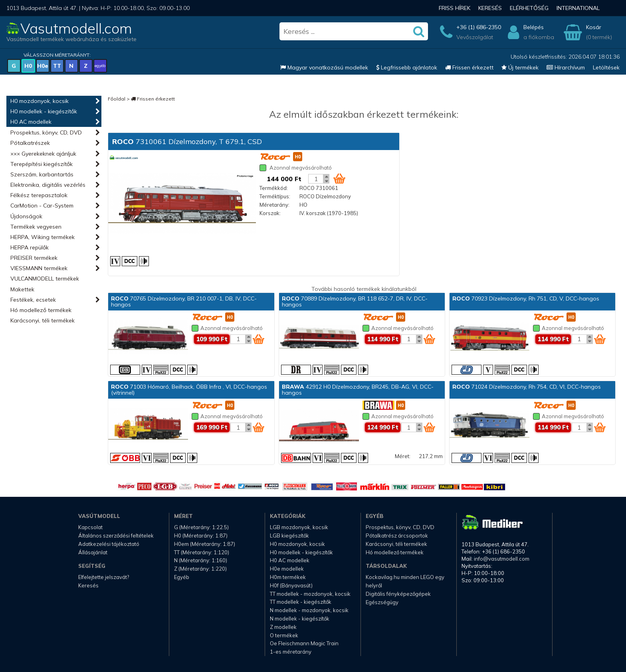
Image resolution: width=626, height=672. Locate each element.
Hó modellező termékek (41, 310)
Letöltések (606, 67)
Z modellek (283, 627)
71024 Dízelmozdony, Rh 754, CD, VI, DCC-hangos (527, 387)
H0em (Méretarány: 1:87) (205, 544)
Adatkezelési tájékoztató (109, 544)
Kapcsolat (90, 527)
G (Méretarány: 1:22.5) (201, 527)
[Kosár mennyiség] (316, 179)
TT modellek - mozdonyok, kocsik (310, 594)
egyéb (100, 66)
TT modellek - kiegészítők (301, 602)
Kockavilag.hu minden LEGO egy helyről (405, 581)
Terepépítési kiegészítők (42, 164)
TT (57, 66)
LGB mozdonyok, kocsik (299, 527)
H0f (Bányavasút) (291, 585)
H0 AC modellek (31, 122)
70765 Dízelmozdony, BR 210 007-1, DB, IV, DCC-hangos (184, 301)
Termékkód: (274, 188)
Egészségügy (382, 602)
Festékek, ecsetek (33, 300)
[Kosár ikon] (339, 178)
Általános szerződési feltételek (116, 536)
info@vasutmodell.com (502, 559)
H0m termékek (288, 577)
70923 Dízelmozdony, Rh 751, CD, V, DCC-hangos (526, 298)
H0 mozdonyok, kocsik (40, 101)
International (578, 8)
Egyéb (182, 577)
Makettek (22, 289)
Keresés (490, 8)
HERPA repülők (30, 247)
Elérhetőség (529, 8)
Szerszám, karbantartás (42, 174)
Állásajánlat (93, 552)
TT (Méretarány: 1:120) (202, 552)
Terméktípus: (275, 196)
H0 (28, 66)
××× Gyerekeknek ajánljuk (43, 154)
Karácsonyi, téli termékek (43, 320)
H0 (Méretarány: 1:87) (201, 536)
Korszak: (270, 213)
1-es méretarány (291, 652)
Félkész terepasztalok (39, 195)
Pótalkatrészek (30, 143)
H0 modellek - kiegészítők (44, 111)
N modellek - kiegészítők (300, 619)
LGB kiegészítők (289, 536)
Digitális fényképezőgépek (398, 594)
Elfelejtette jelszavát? (104, 577)
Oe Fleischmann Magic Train (304, 643)
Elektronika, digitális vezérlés (48, 185)
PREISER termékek (34, 258)
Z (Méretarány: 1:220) (200, 569)
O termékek (284, 635)
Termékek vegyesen (36, 227)
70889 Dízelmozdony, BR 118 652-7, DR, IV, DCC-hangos (355, 301)
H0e (43, 66)
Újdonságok (26, 216)
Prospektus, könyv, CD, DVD (46, 132)
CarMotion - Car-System (42, 206)
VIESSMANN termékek (39, 268)
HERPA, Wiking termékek (43, 237)
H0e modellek (287, 569)
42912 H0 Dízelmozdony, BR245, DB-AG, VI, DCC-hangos (358, 390)
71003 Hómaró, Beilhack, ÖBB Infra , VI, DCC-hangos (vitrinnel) (189, 390)
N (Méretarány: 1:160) (201, 560)
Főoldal (117, 99)
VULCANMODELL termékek (45, 279)
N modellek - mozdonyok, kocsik (309, 610)
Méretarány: (274, 205)
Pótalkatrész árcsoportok (397, 536)
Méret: (403, 456)
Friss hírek (455, 8)
